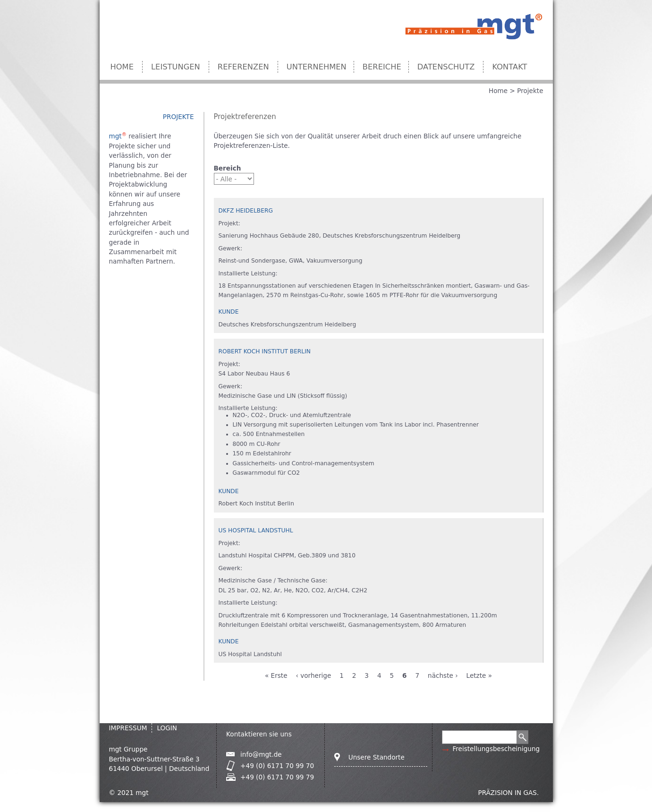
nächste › (443, 675)
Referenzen (243, 67)
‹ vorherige (313, 675)
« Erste (276, 675)
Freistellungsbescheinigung (496, 749)
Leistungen (176, 67)
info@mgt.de (261, 754)
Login (167, 728)
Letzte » (479, 675)
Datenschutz (446, 67)
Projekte (530, 91)
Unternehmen (317, 67)
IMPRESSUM (128, 728)
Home (122, 67)
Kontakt (509, 67)
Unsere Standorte (377, 757)
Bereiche (382, 67)
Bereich (228, 168)
